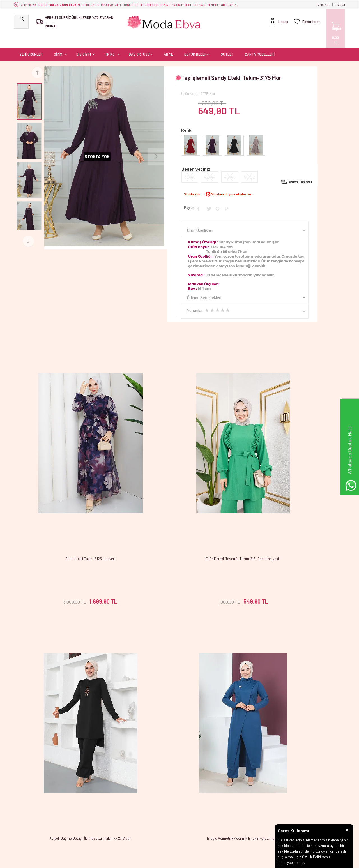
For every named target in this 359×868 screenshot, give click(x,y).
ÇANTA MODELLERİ (260, 41)
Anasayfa (134, 787)
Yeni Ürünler (136, 795)
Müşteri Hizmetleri (140, 811)
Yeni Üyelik (191, 787)
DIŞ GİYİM (84, 41)
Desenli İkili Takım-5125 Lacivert (69, 480)
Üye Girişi (190, 795)
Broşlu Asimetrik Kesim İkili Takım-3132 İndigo (69, 662)
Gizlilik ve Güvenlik (85, 819)
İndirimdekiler (137, 803)
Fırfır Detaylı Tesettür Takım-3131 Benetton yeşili (179, 480)
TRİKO (110, 41)
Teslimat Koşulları (84, 787)
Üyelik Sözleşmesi (85, 795)
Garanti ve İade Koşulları (89, 811)
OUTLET (227, 41)
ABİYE (168, 41)
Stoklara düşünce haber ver (232, 181)
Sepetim (133, 819)
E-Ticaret (164, 861)
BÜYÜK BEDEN (195, 41)
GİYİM (58, 41)
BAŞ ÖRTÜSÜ (139, 41)
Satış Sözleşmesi (84, 803)
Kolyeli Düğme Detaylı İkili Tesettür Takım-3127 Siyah (290, 480)
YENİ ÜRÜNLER (31, 41)
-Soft (151, 861)
